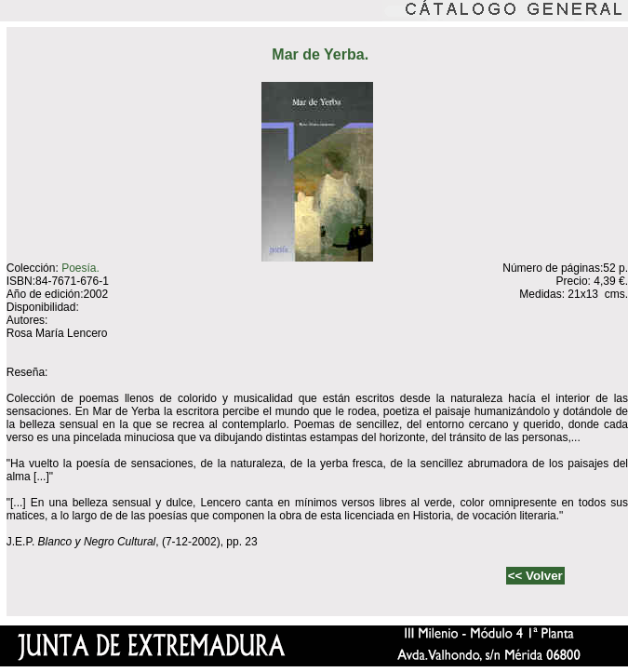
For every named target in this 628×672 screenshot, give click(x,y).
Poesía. (80, 268)
